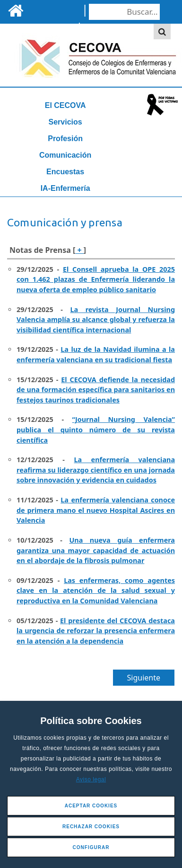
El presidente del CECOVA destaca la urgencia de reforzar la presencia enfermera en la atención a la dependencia (96, 631)
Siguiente (144, 678)
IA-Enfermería (65, 188)
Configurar (91, 847)
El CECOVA (65, 105)
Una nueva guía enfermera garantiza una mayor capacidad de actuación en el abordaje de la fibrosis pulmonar (96, 550)
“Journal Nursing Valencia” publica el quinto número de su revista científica (96, 430)
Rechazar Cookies (91, 827)
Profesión (65, 139)
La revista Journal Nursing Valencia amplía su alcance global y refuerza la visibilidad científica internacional (96, 320)
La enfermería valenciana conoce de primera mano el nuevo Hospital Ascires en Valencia (96, 510)
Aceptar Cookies (91, 806)
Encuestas (65, 172)
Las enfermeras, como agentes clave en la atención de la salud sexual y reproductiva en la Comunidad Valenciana (96, 591)
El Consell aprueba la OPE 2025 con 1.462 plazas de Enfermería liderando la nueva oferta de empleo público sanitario (96, 279)
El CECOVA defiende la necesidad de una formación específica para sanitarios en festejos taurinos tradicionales (96, 390)
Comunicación (65, 155)
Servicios (65, 122)
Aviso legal (91, 779)
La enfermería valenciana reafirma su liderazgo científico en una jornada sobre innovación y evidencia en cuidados (96, 470)
